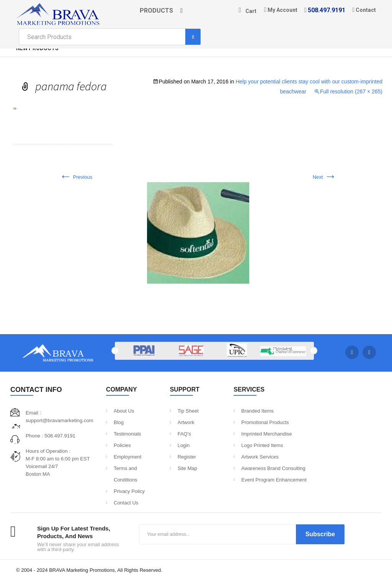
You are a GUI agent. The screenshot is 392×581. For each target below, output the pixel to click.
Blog (119, 422)
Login (184, 445)
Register (187, 457)
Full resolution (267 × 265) (351, 91)
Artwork (186, 422)
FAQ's (184, 434)
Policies (122, 445)
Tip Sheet (188, 411)
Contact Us (126, 503)
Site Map (187, 468)
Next (325, 177)
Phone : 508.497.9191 (50, 436)
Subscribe (320, 534)
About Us (124, 411)
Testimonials (127, 434)
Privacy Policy (129, 491)
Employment (127, 457)
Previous (76, 177)
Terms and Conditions (125, 474)
